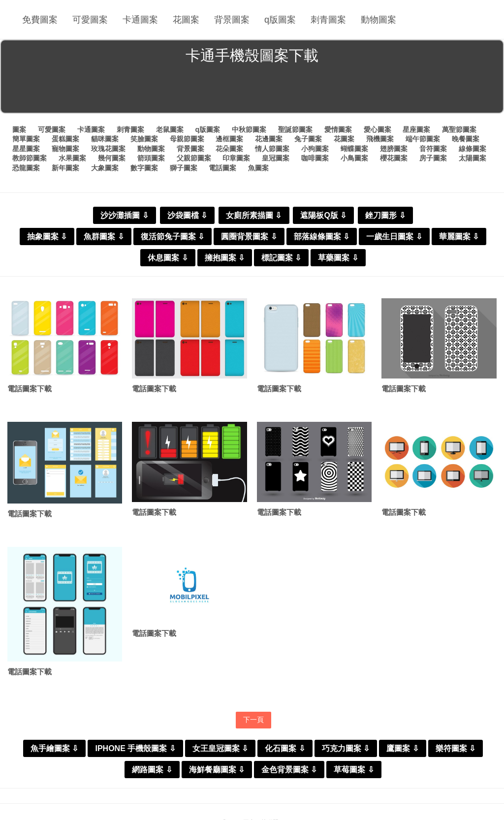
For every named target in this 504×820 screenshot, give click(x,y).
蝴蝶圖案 (354, 149)
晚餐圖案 (466, 139)
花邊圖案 (269, 139)
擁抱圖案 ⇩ (225, 258)
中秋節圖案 (249, 129)
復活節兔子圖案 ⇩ (173, 237)
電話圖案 (222, 168)
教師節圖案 (30, 158)
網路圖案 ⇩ (152, 770)
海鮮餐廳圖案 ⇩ (217, 770)
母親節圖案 (187, 139)
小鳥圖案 (354, 158)
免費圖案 (40, 20)
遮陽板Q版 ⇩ (323, 215)
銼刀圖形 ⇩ (385, 215)
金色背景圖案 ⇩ (289, 770)
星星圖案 (26, 149)
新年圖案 (65, 168)
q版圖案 (280, 20)
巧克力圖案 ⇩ (346, 748)
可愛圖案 (90, 20)
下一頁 (253, 720)
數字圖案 (144, 168)
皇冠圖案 (276, 158)
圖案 (19, 129)
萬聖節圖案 (459, 129)
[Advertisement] (252, 91)
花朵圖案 (229, 149)
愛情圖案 (338, 129)
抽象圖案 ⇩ (47, 237)
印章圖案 (236, 158)
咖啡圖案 (315, 158)
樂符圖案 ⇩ (456, 748)
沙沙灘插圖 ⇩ (124, 215)
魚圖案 (258, 168)
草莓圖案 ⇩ (354, 770)
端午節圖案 (423, 139)
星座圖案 (416, 129)
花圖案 (186, 20)
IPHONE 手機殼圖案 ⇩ (135, 748)
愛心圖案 (378, 129)
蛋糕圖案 (65, 139)
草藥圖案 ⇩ (338, 258)
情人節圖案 (272, 149)
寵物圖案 (65, 149)
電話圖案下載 (30, 389)
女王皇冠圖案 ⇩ (220, 748)
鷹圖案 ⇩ (402, 748)
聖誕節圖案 (295, 129)
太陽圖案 (472, 158)
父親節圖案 (194, 158)
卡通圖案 (140, 20)
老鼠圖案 (170, 129)
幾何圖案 (112, 158)
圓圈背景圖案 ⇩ (249, 237)
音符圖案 (433, 149)
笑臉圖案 (144, 139)
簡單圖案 (26, 139)
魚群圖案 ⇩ (104, 237)
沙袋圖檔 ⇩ (187, 215)
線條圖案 (472, 149)
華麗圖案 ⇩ (459, 237)
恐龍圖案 (26, 168)
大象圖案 (105, 168)
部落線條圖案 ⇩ (322, 237)
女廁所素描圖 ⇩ (254, 215)
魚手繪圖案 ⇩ (54, 748)
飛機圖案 (380, 139)
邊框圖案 (229, 139)
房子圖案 (433, 158)
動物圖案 (378, 20)
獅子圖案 (184, 168)
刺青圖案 (328, 20)
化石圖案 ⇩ (285, 748)
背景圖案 (232, 20)
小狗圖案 (315, 149)
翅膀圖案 (394, 149)
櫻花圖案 (394, 158)
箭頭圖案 (151, 158)
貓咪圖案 (105, 139)
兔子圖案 (308, 139)
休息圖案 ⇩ (168, 258)
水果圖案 (72, 158)
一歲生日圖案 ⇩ (394, 237)
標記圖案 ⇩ (281, 258)
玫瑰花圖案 (108, 149)
